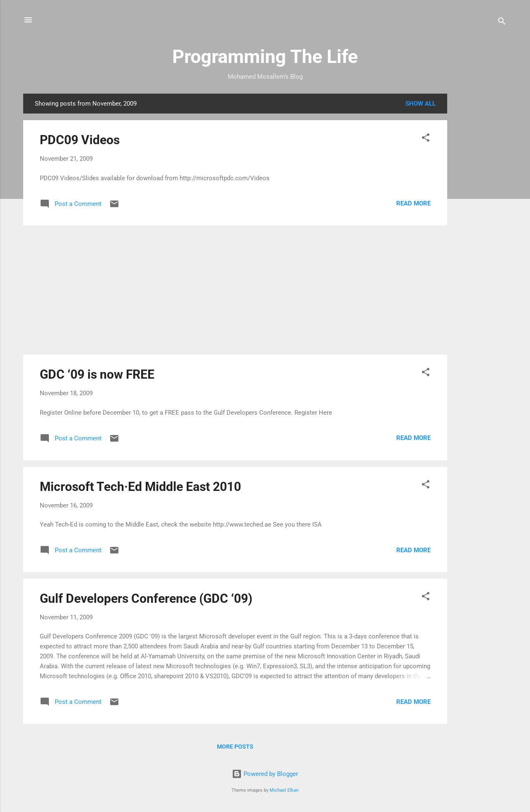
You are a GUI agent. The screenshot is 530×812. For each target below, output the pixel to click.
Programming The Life (265, 57)
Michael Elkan (284, 790)
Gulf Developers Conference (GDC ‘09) (146, 598)
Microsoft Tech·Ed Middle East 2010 (140, 487)
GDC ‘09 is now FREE (97, 374)
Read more (413, 203)
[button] (426, 139)
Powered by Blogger (265, 774)
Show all (420, 104)
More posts (235, 747)
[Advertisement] (480, 218)
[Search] (502, 23)
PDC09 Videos (80, 140)
